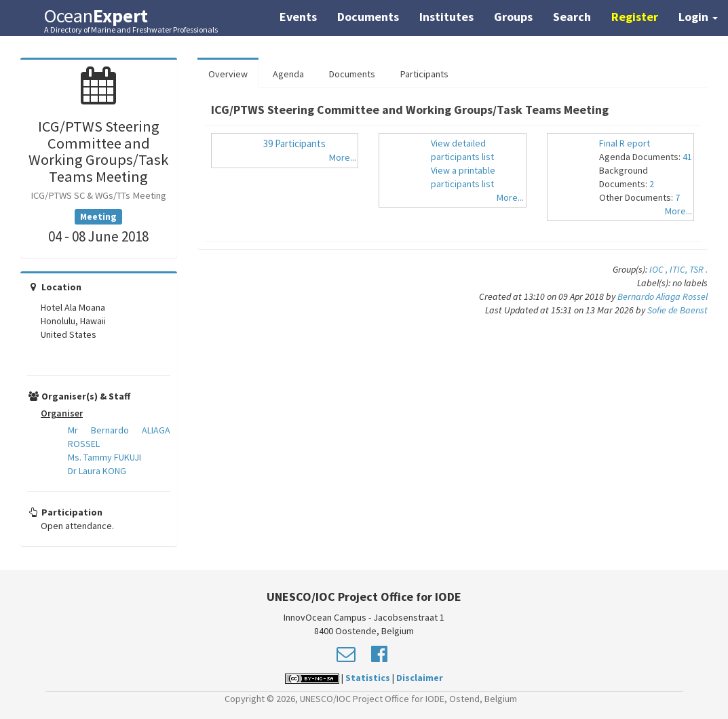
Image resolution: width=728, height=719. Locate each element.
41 (687, 157)
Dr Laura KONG (97, 471)
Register (635, 17)
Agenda (288, 74)
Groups (513, 17)
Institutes (446, 17)
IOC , (659, 269)
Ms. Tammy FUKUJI (104, 457)
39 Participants (294, 143)
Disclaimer (420, 678)
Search (572, 17)
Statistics (368, 678)
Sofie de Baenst (677, 310)
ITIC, (679, 269)
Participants (424, 74)
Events (298, 17)
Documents (368, 17)
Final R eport (625, 143)
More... (343, 157)
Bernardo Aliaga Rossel (663, 296)
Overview (228, 74)
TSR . (698, 269)
